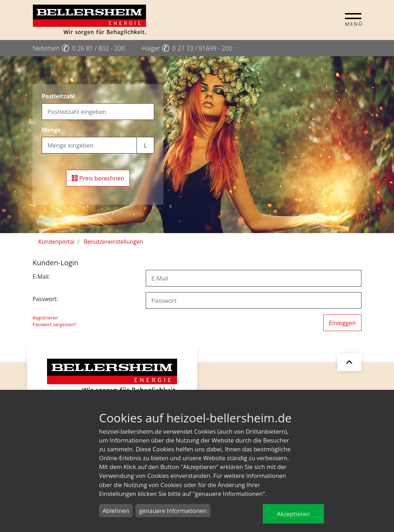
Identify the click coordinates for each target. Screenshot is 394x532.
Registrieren (45, 318)
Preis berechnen (98, 178)
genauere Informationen (173, 511)
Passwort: (45, 299)
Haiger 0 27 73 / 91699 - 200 (187, 48)
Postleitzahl (58, 96)
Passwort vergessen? (54, 324)
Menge (51, 130)
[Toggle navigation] (353, 19)
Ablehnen (116, 511)
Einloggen (342, 323)
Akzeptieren (293, 514)
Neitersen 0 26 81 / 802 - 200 (79, 48)
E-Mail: (41, 277)
